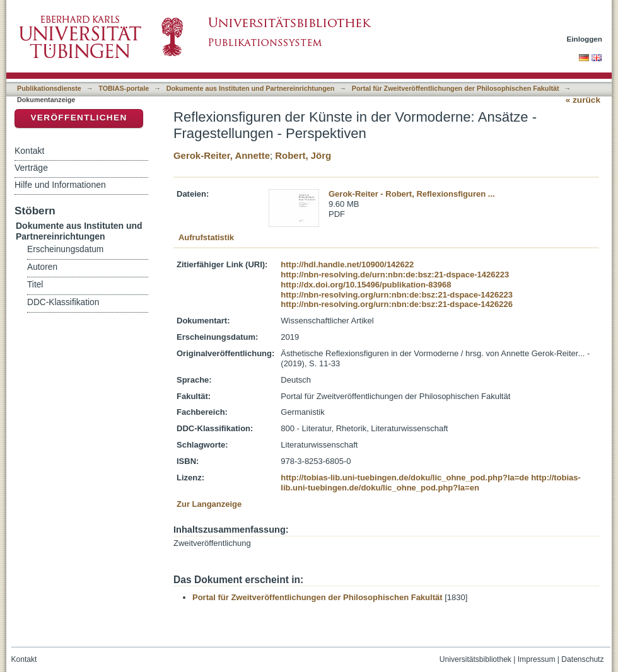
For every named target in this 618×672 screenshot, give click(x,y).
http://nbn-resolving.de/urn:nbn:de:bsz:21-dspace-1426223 (395, 275)
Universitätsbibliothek (475, 659)
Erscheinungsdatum (65, 249)
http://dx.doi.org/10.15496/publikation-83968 (366, 285)
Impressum (537, 659)
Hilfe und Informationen (60, 185)
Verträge (31, 168)
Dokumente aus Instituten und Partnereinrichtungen (251, 88)
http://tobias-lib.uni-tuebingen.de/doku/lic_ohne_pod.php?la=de (405, 478)
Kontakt (29, 151)
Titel (35, 285)
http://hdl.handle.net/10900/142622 (347, 264)
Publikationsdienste (49, 88)
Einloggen (585, 39)
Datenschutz (582, 659)
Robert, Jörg (303, 155)
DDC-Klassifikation (63, 302)
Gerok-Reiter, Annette (222, 155)
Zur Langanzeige (209, 504)
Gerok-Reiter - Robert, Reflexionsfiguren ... (412, 194)
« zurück (583, 100)
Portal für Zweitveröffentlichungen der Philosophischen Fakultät (456, 88)
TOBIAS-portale (124, 88)
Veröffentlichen (79, 118)
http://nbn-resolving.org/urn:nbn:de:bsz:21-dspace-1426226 (397, 304)
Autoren (42, 267)
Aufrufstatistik (206, 237)
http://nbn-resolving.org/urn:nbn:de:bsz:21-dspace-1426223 (397, 295)
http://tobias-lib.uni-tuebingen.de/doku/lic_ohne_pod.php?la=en (431, 483)
